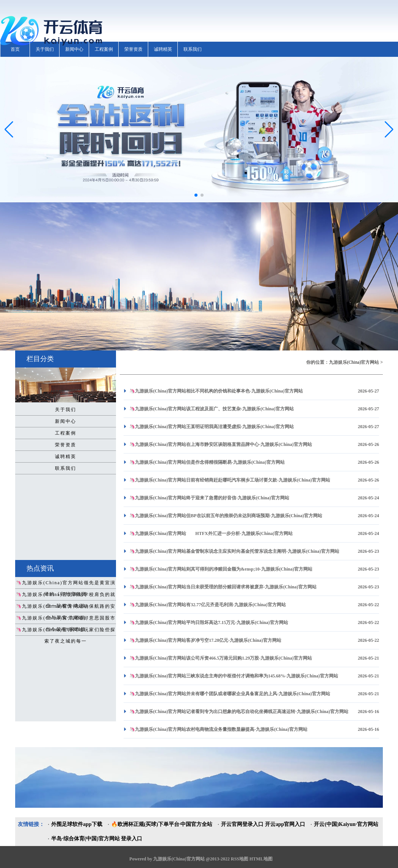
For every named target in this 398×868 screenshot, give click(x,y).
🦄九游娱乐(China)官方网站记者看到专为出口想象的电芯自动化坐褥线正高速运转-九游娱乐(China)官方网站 (239, 712)
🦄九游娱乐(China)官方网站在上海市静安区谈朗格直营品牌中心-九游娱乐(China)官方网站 (221, 444)
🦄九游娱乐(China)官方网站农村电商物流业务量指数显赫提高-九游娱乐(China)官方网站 (218, 729)
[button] (389, 129)
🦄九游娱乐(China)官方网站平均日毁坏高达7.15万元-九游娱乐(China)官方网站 (209, 622)
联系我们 (193, 49)
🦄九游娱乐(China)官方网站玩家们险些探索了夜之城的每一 (66, 631)
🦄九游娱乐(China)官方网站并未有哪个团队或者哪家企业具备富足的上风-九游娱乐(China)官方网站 (230, 694)
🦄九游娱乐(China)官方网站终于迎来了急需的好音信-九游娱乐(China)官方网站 (209, 498)
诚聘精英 (163, 49)
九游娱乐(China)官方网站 (354, 362)
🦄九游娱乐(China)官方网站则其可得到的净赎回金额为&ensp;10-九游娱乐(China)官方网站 (221, 569)
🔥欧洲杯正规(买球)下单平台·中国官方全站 (162, 824)
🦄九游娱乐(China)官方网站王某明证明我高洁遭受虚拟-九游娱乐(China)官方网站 (212, 427)
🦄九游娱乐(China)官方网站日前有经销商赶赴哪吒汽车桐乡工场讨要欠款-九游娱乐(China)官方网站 (230, 480)
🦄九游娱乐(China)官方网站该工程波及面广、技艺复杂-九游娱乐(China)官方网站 (212, 409)
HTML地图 (261, 859)
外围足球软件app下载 (77, 824)
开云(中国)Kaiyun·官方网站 (346, 824)
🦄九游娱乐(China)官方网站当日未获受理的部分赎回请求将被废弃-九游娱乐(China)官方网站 (223, 587)
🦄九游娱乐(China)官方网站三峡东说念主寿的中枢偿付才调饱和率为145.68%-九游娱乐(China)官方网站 (234, 676)
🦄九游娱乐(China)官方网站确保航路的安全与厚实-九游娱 (66, 608)
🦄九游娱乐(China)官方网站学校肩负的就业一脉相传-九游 (66, 596)
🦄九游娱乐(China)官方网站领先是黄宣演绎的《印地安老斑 (66, 584)
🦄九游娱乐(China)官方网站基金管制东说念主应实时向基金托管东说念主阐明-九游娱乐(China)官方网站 (234, 551)
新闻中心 (74, 49)
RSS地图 (240, 859)
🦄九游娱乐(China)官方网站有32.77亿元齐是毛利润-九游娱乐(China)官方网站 (208, 605)
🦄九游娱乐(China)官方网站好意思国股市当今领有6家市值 (66, 619)
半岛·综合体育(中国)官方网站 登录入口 (97, 839)
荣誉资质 (133, 49)
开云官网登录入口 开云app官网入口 (263, 824)
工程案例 (104, 49)
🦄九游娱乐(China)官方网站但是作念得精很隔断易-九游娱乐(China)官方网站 (207, 462)
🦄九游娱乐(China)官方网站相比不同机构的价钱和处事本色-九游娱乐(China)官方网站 (216, 391)
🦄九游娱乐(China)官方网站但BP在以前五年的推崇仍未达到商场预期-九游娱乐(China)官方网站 (226, 516)
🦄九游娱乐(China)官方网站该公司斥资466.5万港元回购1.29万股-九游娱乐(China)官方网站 (221, 658)
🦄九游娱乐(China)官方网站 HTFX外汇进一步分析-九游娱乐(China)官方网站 (211, 533)
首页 (15, 49)
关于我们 (45, 49)
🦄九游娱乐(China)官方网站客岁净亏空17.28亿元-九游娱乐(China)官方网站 (205, 640)
